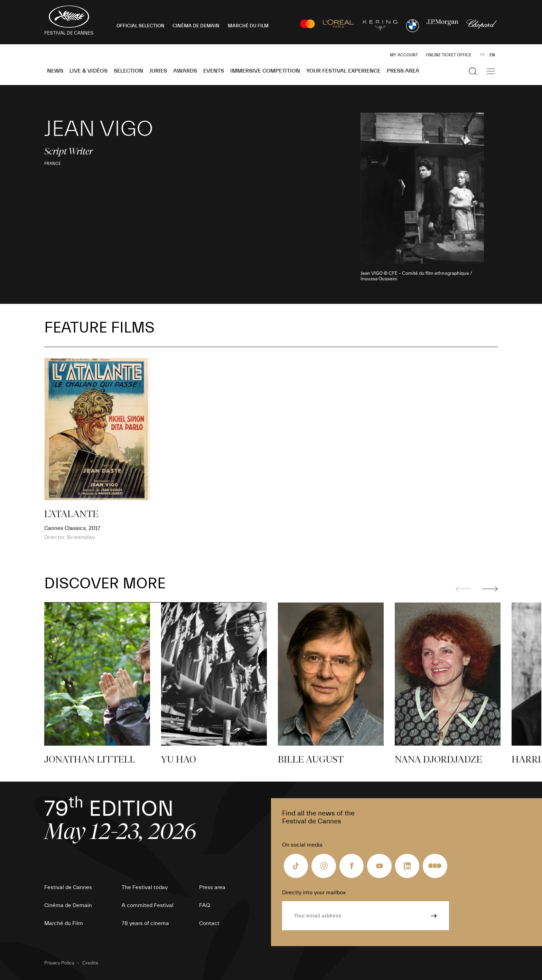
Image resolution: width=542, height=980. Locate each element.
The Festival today (145, 887)
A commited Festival (148, 905)
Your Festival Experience (343, 71)
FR (482, 55)
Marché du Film (64, 923)
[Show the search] (473, 71)
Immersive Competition (265, 71)
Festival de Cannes (68, 887)
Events (214, 71)
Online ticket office (449, 55)
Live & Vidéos (88, 71)
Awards (185, 71)
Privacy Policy (59, 963)
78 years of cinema (145, 923)
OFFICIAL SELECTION (141, 26)
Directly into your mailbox (314, 893)
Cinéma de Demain (68, 905)
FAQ (205, 905)
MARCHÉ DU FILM (248, 26)
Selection (128, 71)
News (55, 71)
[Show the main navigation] (491, 71)
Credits (90, 963)
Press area (403, 71)
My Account (404, 55)
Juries (158, 71)
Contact (209, 923)
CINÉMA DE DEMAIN (196, 26)
